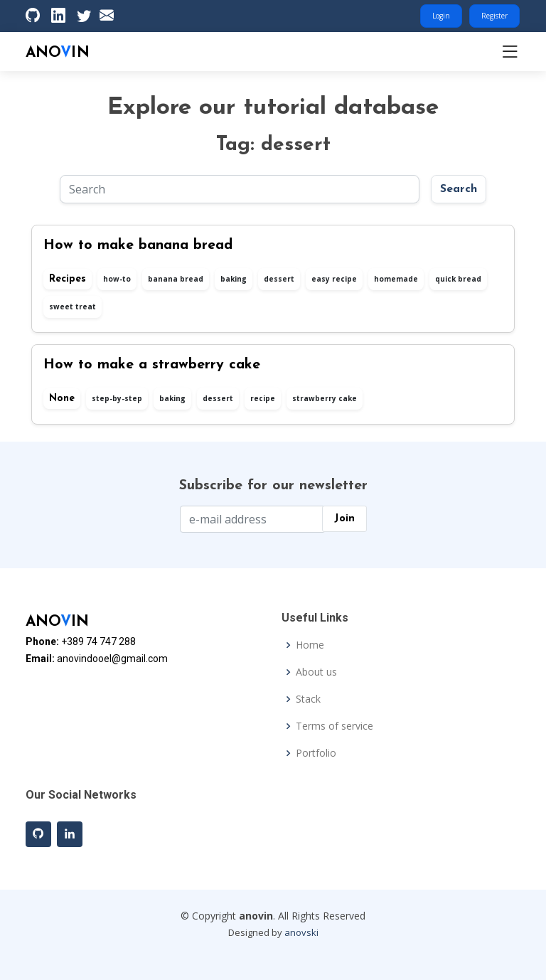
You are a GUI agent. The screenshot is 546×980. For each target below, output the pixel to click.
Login (441, 16)
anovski (301, 932)
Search (459, 189)
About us (316, 672)
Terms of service (334, 726)
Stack (308, 699)
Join (344, 519)
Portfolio (316, 753)
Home (310, 645)
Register (494, 16)
